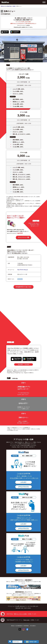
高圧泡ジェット (17, 102)
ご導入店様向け (33, 626)
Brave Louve (26, 620)
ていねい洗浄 (16, 104)
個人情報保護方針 (19, 626)
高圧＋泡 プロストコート (19, 179)
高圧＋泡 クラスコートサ (19, 177)
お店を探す (23, 482)
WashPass (20, 279)
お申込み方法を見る (23, 487)
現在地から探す (31, 642)
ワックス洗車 (16, 91)
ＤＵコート (15, 94)
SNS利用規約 (26, 626)
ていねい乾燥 (16, 106)
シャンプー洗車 (17, 89)
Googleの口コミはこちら (23, 287)
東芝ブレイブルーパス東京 (20, 614)
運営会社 (13, 626)
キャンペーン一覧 (23, 237)
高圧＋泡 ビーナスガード (19, 134)
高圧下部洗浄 (16, 99)
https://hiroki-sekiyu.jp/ (23, 270)
